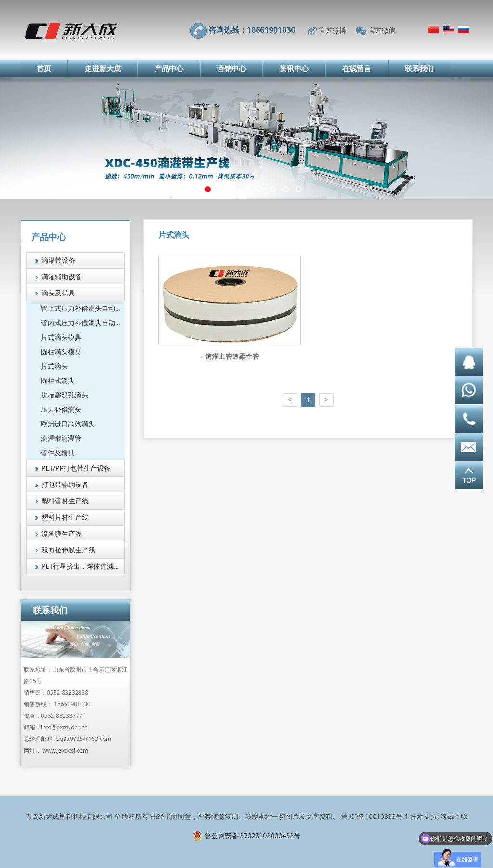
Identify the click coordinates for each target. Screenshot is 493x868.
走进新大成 (103, 68)
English (449, 29)
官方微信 (382, 30)
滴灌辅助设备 (62, 276)
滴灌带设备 (58, 260)
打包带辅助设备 (65, 484)
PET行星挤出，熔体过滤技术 (83, 566)
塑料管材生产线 (65, 501)
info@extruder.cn (64, 727)
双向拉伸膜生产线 (68, 550)
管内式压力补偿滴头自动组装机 (83, 323)
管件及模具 (58, 453)
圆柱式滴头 (58, 380)
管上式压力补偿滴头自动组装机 (83, 308)
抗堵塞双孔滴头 (65, 395)
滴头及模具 (58, 293)
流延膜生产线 (62, 533)
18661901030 (72, 704)
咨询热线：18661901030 (252, 30)
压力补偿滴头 (61, 409)
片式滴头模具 (61, 337)
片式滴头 (54, 366)
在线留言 (357, 68)
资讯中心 (294, 68)
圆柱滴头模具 (61, 351)
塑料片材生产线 (65, 517)
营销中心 (232, 68)
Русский (464, 29)
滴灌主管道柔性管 (232, 356)
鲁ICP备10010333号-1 (375, 816)
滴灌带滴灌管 (61, 438)
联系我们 (419, 68)
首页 (44, 68)
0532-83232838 (67, 693)
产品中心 (169, 68)
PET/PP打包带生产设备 (76, 468)
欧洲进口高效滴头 (68, 424)
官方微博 (333, 30)
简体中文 (434, 29)
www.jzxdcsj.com (65, 750)
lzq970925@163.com (83, 739)
